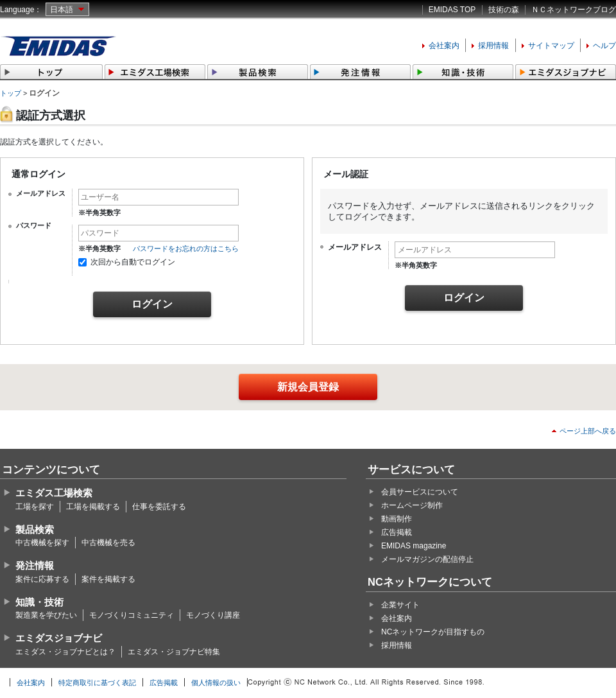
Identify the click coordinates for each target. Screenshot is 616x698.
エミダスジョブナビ (59, 638)
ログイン (152, 304)
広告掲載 (397, 532)
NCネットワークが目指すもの (433, 632)
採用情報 (493, 46)
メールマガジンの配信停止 (427, 559)
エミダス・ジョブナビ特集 (174, 652)
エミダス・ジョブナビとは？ (65, 652)
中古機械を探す (42, 543)
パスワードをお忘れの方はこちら (186, 249)
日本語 (62, 10)
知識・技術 (39, 602)
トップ (11, 93)
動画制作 (397, 519)
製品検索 (35, 529)
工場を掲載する (93, 507)
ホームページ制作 (412, 505)
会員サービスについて (420, 492)
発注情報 (35, 565)
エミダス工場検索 (54, 493)
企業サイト (400, 605)
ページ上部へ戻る (588, 431)
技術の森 (504, 10)
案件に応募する (42, 579)
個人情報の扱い (216, 683)
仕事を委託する (159, 507)
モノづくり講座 (213, 615)
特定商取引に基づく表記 (97, 683)
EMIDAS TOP (452, 10)
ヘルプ (604, 46)
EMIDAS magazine (414, 546)
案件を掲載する (108, 579)
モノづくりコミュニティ (132, 615)
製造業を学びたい (46, 615)
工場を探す (35, 507)
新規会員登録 (308, 387)
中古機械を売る (108, 543)
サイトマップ (551, 46)
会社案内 (444, 46)
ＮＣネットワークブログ (574, 10)
